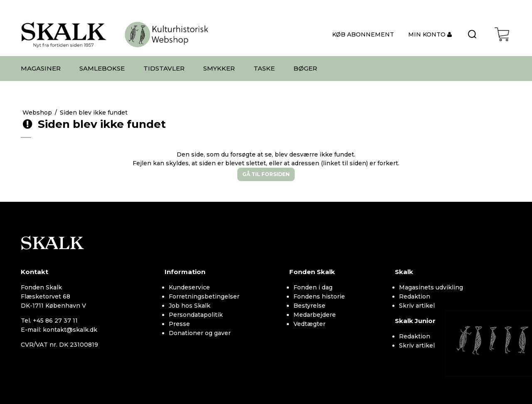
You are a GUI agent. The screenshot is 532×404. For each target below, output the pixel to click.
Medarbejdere (315, 315)
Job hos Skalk (190, 306)
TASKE (264, 68)
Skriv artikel (417, 306)
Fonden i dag (313, 287)
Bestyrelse (309, 306)
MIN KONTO (428, 34)
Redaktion (415, 296)
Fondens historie (319, 296)
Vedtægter (309, 324)
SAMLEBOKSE (102, 68)
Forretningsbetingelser (204, 296)
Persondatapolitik (196, 315)
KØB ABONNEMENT (363, 34)
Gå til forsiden (266, 174)
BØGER (305, 68)
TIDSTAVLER (164, 68)
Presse (179, 324)
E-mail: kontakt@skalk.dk (59, 330)
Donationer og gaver (200, 333)
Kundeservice (189, 287)
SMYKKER (219, 68)
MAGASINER (41, 68)
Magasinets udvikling (431, 287)
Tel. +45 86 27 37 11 (49, 321)
